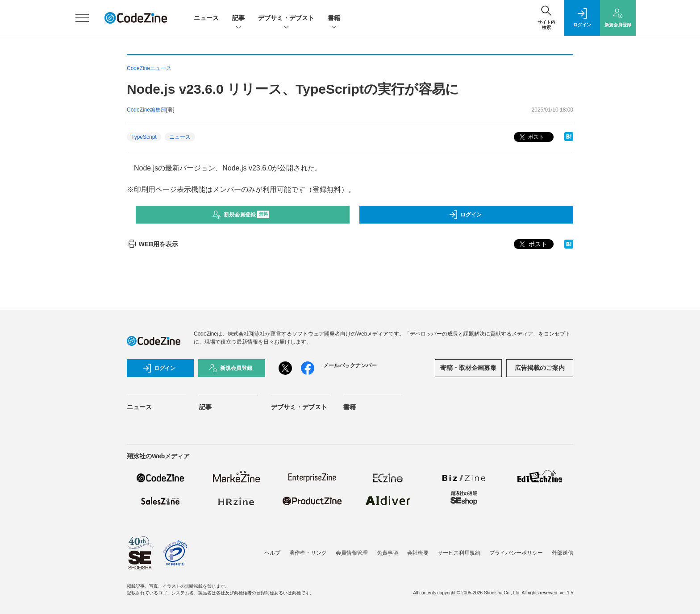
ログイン (465, 215)
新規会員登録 (241, 215)
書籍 (334, 19)
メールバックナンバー (350, 365)
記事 (238, 19)
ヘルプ (272, 553)
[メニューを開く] (82, 18)
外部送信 (562, 553)
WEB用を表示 (152, 244)
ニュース (206, 18)
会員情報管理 (352, 553)
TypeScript (144, 137)
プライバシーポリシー (516, 553)
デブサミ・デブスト (286, 19)
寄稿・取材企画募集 (468, 368)
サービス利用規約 (459, 553)
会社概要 (418, 553)
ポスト (531, 137)
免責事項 (387, 553)
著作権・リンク (308, 553)
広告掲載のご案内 (540, 368)
